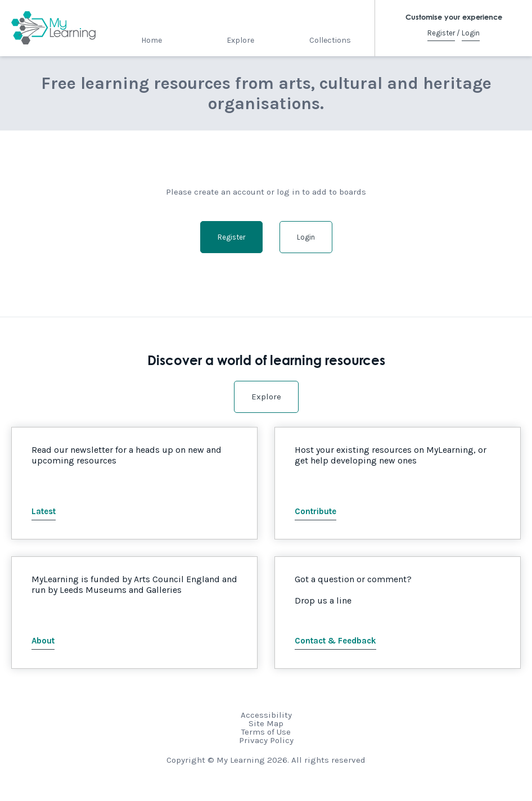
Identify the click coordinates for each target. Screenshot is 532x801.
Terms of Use (266, 732)
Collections (330, 40)
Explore (240, 40)
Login (471, 33)
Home (152, 40)
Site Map (266, 723)
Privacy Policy (266, 740)
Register (441, 33)
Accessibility (266, 715)
